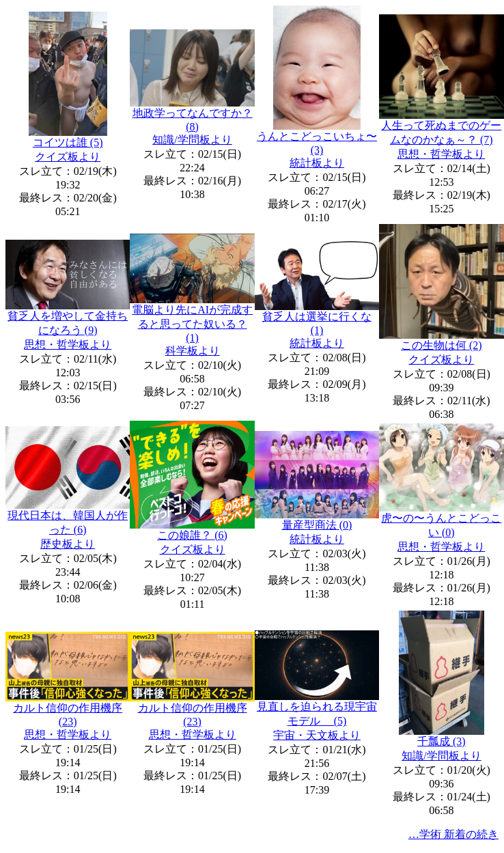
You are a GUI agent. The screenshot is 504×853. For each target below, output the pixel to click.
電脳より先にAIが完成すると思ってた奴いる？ (192, 324)
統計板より (317, 163)
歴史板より (68, 544)
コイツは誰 (68, 142)
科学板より (193, 351)
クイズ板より (68, 157)
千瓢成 (442, 741)
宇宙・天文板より (317, 735)
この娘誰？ (192, 535)
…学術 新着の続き (453, 834)
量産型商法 (317, 525)
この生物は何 (442, 345)
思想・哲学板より (441, 154)
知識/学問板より (192, 140)
